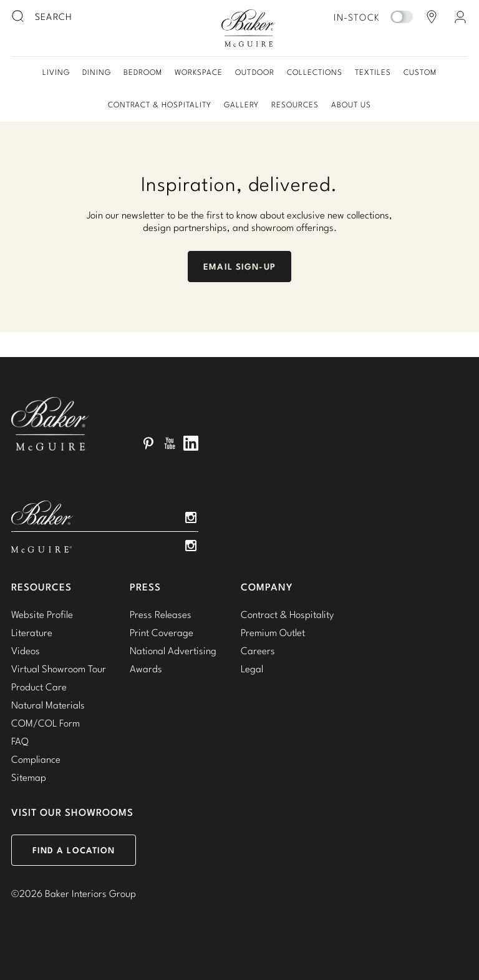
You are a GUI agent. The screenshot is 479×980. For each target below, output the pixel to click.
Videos (26, 650)
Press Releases (161, 614)
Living (56, 72)
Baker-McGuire (248, 28)
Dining (97, 72)
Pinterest (148, 443)
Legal (252, 669)
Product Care (39, 687)
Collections (315, 72)
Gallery (241, 105)
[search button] (19, 17)
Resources (295, 105)
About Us (351, 105)
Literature (32, 632)
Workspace (199, 72)
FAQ (20, 741)
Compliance (36, 759)
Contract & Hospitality (160, 105)
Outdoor (254, 72)
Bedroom (143, 72)
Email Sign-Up (239, 267)
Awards (146, 669)
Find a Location (74, 850)
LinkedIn (191, 443)
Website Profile (42, 614)
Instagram (191, 517)
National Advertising (173, 650)
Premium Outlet (273, 632)
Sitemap (29, 777)
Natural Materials (48, 705)
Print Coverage (162, 632)
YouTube (170, 443)
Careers (258, 650)
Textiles (373, 72)
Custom (420, 72)
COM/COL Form (46, 723)
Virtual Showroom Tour (59, 669)
